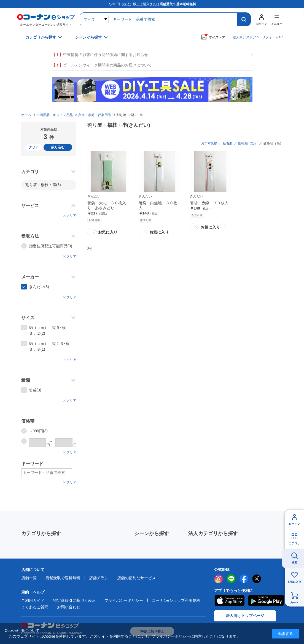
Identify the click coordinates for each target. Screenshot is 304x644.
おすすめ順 (209, 143)
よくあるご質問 (35, 607)
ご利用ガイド (33, 600)
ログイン (294, 524)
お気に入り (105, 232)
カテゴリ (294, 543)
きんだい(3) (39, 287)
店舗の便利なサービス (136, 578)
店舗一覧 (29, 578)
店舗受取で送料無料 (63, 578)
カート (294, 603)
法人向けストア (244, 37)
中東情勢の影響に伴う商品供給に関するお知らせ (100, 55)
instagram (219, 579)
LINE (231, 579)
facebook (244, 579)
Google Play (266, 600)
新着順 (228, 143)
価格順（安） (248, 143)
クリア (34, 147)
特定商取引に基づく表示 (74, 600)
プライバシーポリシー (124, 600)
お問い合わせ (69, 607)
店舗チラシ (99, 578)
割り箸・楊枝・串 (43, 185)
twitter (257, 579)
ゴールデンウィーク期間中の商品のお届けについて (102, 65)
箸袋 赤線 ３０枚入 (209, 203)
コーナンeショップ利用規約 (176, 600)
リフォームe (271, 37)
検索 (294, 563)
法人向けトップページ (245, 616)
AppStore (229, 600)
